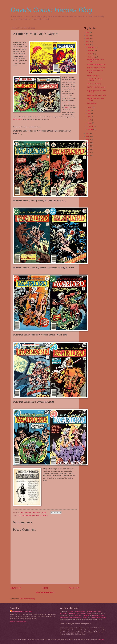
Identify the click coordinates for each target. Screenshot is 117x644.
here (66, 107)
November (91, 51)
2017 (88, 146)
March (90, 123)
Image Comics (86, 613)
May (89, 117)
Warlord (46, 516)
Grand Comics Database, (81, 615)
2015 (88, 152)
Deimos (29, 516)
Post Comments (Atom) (27, 599)
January (90, 129)
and (19, 119)
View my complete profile (18, 621)
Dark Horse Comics (74, 613)
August (90, 107)
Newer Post (16, 588)
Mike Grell (35, 516)
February (91, 126)
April (89, 120)
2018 (88, 143)
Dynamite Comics (92, 611)
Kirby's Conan (92, 103)
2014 (88, 155)
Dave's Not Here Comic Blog (22, 611)
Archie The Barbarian (94, 84)
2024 (88, 38)
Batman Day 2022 (93, 76)
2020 (88, 136)
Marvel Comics (80, 611)
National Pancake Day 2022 (96, 65)
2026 (88, 32)
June (89, 114)
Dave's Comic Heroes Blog (51, 10)
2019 (88, 140)
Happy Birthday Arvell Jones (96, 95)
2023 (88, 42)
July (89, 110)
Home (45, 588)
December (91, 47)
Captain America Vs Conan (96, 68)
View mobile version (45, 592)
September (91, 57)
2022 (88, 45)
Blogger (101, 639)
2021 (88, 133)
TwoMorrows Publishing (98, 618)
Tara (41, 516)
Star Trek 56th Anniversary (96, 87)
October (90, 54)
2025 (88, 35)
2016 (88, 149)
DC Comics (22, 516)
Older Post (74, 588)
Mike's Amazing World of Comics (76, 618)
